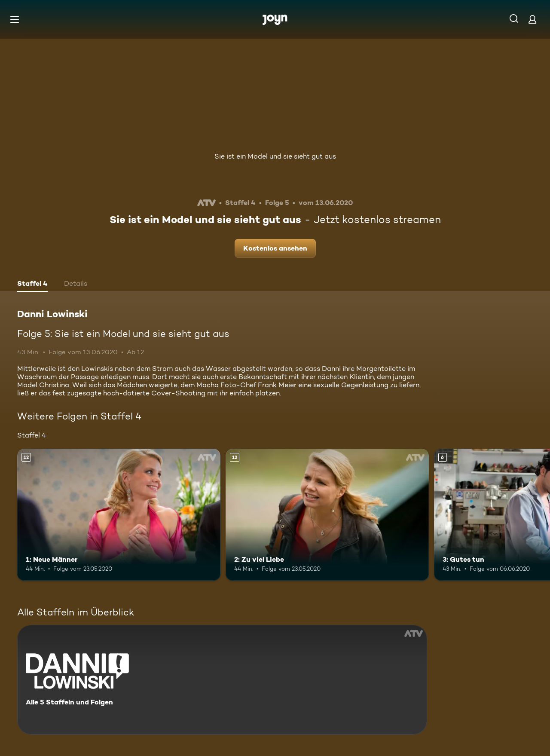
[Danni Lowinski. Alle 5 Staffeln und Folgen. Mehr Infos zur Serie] (222, 680)
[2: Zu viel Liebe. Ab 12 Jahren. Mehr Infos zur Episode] (327, 515)
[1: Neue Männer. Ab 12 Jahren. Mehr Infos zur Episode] (119, 515)
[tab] (32, 285)
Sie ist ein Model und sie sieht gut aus (275, 156)
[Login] (532, 19)
